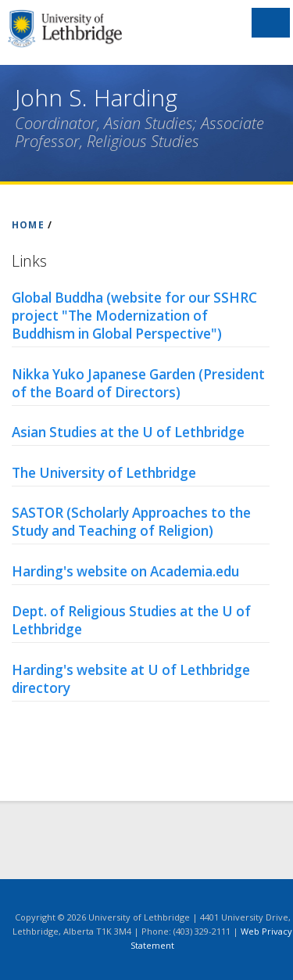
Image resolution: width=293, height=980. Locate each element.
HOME (28, 225)
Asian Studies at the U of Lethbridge (128, 432)
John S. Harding (96, 97)
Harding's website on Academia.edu (125, 571)
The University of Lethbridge (104, 473)
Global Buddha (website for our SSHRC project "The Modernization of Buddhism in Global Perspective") (134, 316)
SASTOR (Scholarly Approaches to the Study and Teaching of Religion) (131, 522)
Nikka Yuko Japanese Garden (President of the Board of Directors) (138, 383)
